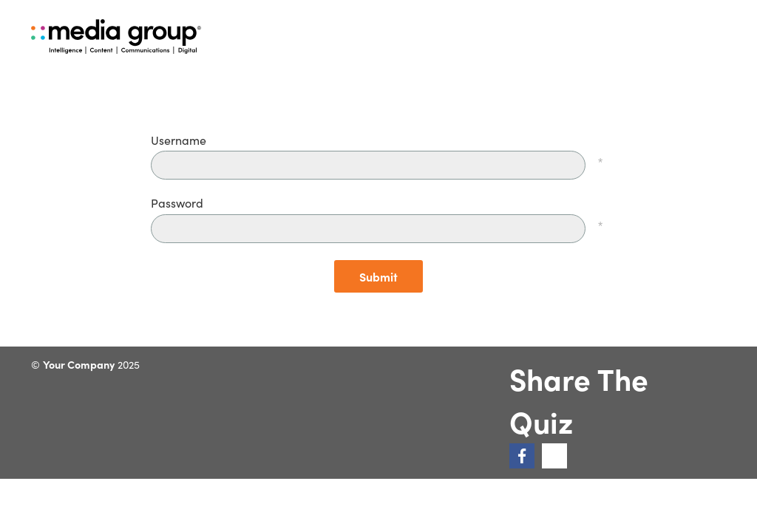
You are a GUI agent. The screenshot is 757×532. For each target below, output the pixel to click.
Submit (378, 276)
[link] (522, 456)
